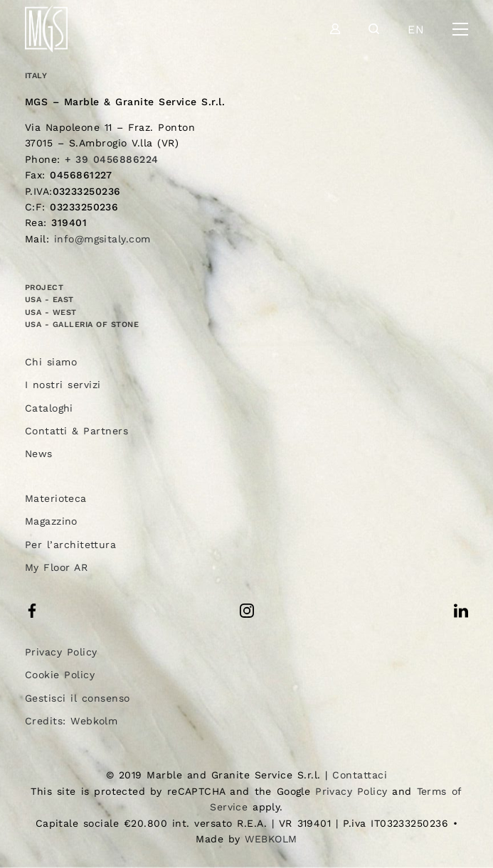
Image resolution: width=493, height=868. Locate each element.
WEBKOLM (271, 839)
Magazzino (51, 521)
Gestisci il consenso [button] (78, 698)
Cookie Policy (60, 675)
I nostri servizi (63, 385)
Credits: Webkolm (71, 721)
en (416, 30)
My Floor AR (57, 567)
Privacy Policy (61, 652)
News (39, 454)
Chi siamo (51, 362)
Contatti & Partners (76, 431)
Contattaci (360, 775)
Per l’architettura (71, 545)
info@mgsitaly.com (102, 239)
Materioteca (56, 498)
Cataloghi (49, 408)
